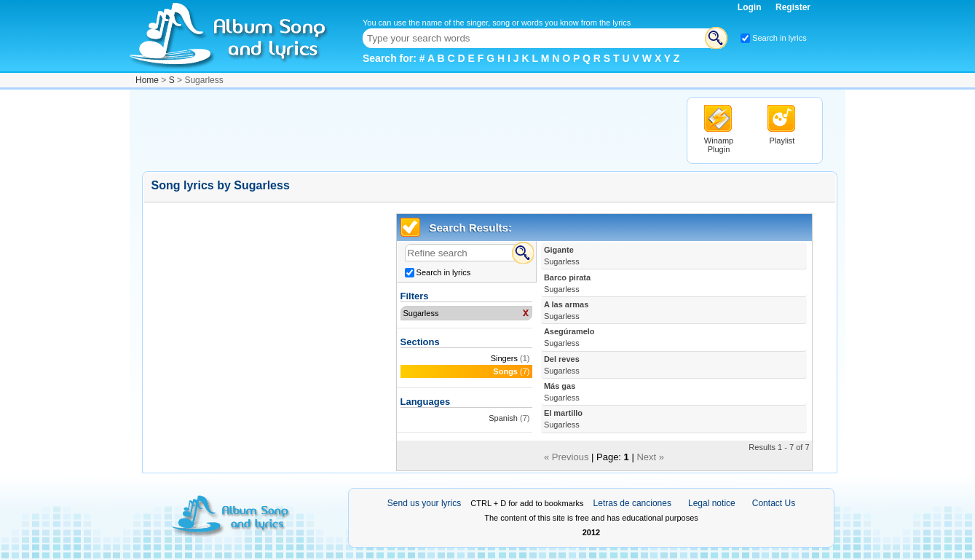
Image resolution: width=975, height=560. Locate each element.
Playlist (782, 141)
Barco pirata (567, 283)
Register (793, 7)
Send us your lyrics (424, 503)
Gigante (562, 256)
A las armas (566, 310)
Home (147, 80)
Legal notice (712, 503)
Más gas (562, 392)
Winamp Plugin (719, 145)
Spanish (503, 418)
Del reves (562, 365)
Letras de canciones (632, 503)
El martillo (563, 419)
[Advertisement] (407, 130)
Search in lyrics (779, 38)
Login (751, 7)
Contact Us (774, 503)
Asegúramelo (569, 337)
